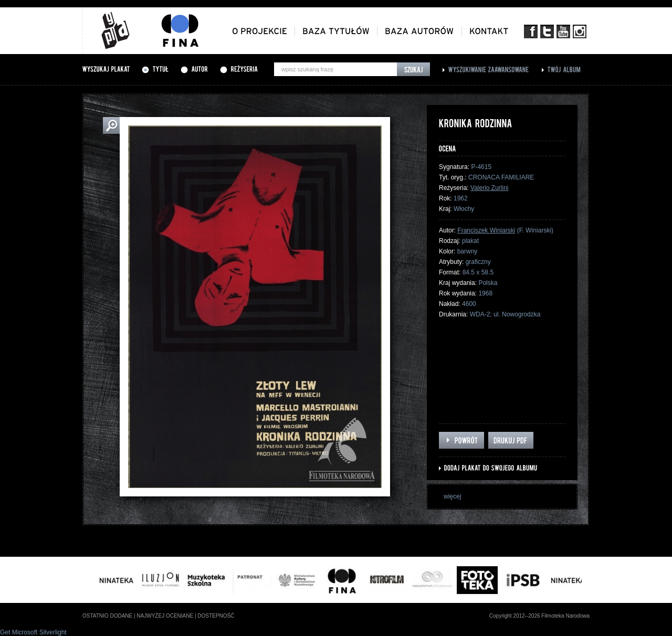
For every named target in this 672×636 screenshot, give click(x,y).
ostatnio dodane (107, 616)
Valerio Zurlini (489, 188)
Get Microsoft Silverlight (33, 632)
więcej (452, 496)
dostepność (216, 616)
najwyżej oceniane (165, 616)
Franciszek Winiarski (486, 230)
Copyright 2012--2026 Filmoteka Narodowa (539, 616)
